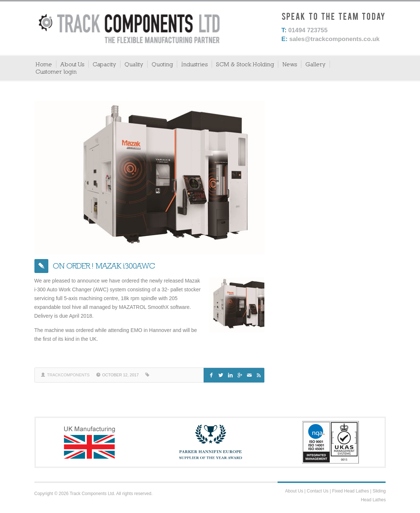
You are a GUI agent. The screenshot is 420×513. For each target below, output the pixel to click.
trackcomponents (68, 375)
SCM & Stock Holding (245, 64)
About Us (72, 64)
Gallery (315, 64)
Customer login (56, 71)
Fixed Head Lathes (351, 491)
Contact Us (318, 491)
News (290, 64)
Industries (194, 64)
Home (44, 64)
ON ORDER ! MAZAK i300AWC (104, 266)
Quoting (162, 64)
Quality (134, 64)
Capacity (104, 64)
